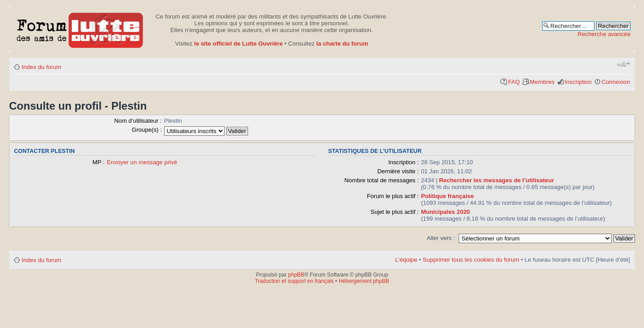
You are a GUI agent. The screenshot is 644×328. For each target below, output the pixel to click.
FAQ (514, 82)
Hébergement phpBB (364, 281)
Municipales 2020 (445, 212)
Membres (542, 82)
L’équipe (406, 260)
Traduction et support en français (294, 281)
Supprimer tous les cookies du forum (471, 260)
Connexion (616, 82)
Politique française (447, 196)
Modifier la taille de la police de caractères (623, 64)
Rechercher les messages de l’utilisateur (497, 180)
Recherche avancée (604, 34)
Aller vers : (441, 238)
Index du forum (41, 67)
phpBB (296, 275)
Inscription (578, 82)
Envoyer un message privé (142, 162)
